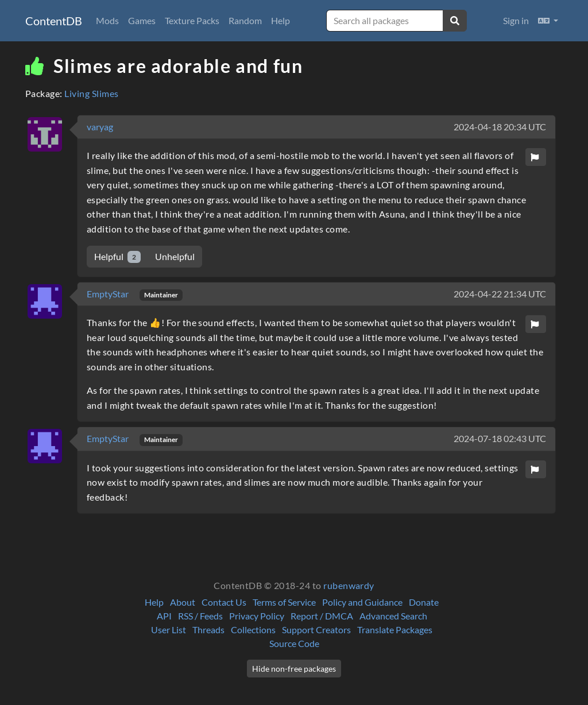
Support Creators (316, 630)
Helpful (117, 257)
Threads (208, 630)
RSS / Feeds (200, 616)
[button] (548, 21)
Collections (253, 630)
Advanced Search (393, 616)
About (183, 602)
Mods (107, 20)
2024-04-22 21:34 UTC (500, 294)
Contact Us (224, 602)
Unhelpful (175, 256)
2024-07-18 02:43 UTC (500, 438)
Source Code (294, 643)
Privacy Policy (257, 616)
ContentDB (54, 21)
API (164, 616)
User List (169, 630)
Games (142, 20)
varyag (100, 127)
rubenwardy (349, 585)
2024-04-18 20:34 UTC (500, 127)
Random (245, 20)
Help (281, 20)
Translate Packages (395, 630)
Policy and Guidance (362, 602)
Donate (424, 602)
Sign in (516, 20)
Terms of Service (284, 602)
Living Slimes (91, 93)
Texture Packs (192, 20)
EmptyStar (109, 294)
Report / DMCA (322, 616)
